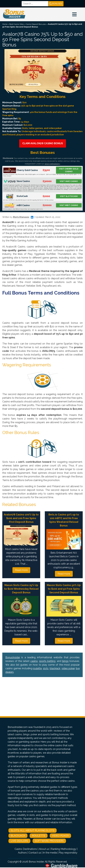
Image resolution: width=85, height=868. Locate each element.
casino (34, 661)
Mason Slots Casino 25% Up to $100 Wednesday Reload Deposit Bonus (21, 589)
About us (44, 849)
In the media (50, 853)
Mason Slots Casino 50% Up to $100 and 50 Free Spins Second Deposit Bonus (64, 589)
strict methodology (52, 164)
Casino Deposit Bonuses (36, 24)
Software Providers (49, 841)
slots (46, 668)
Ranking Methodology (64, 849)
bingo (65, 661)
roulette (37, 668)
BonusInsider (13, 657)
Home (5, 24)
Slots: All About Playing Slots (33, 830)
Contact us (35, 853)
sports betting (47, 661)
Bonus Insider (36, 862)
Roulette (39, 836)
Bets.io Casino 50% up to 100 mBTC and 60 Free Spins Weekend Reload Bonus (64, 520)
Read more (21, 570)
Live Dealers (19, 841)
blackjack (55, 668)
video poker (68, 668)
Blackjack (18, 836)
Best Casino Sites (17, 24)
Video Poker (60, 836)
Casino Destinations (26, 849)
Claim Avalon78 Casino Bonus (43, 143)
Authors (22, 853)
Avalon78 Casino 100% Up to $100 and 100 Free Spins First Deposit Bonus (21, 518)
